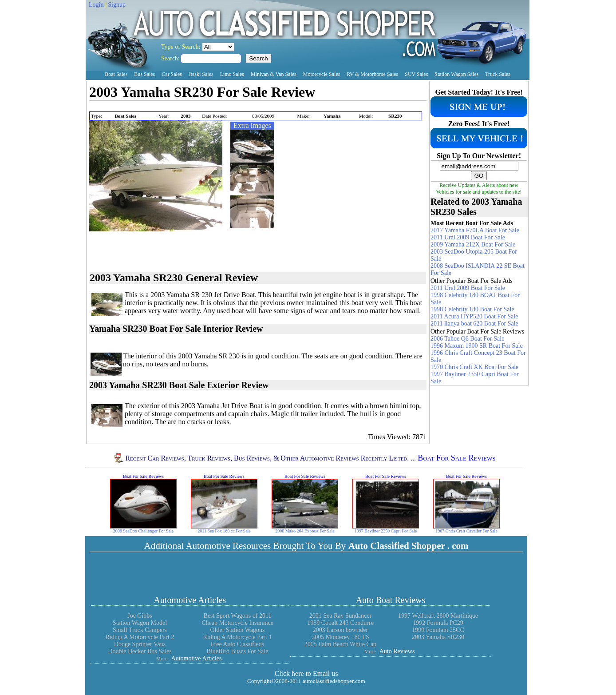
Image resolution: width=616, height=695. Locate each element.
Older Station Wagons (237, 630)
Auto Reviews (397, 651)
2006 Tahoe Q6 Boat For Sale (467, 339)
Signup (117, 5)
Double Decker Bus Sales (140, 651)
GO (479, 176)
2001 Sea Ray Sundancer (340, 616)
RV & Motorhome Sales (372, 74)
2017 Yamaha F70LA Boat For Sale (475, 230)
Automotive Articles (190, 600)
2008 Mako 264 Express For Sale (305, 531)
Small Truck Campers (140, 630)
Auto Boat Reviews (391, 600)
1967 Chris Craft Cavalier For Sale (466, 531)
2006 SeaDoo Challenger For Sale (144, 531)
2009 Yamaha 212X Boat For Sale (473, 244)
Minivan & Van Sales (274, 74)
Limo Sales (232, 74)
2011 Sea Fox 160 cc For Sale (224, 531)
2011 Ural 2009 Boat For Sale (468, 237)
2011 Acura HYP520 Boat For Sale (474, 316)
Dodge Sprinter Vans (140, 644)
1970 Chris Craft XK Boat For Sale (474, 367)
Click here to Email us (306, 673)
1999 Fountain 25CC (438, 630)
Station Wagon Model (140, 623)
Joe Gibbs (140, 616)
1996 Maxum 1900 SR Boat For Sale (477, 346)
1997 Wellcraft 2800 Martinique (438, 616)
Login (96, 5)
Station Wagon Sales (456, 74)
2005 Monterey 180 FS (340, 637)
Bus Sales (144, 74)
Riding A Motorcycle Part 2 (140, 637)
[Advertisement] (193, 107)
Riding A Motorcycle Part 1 (238, 637)
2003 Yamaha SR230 (438, 637)
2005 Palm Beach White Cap (340, 644)
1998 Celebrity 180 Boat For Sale (472, 309)
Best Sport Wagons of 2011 (238, 616)
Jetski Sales (201, 74)
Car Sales (172, 74)
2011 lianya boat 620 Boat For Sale (474, 324)
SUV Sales (416, 74)
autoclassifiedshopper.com (334, 681)
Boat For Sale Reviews (456, 458)
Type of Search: (182, 47)
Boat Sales (116, 74)
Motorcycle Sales (322, 74)
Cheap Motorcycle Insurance (237, 623)
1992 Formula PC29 (438, 623)
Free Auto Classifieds (238, 644)
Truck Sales (498, 74)
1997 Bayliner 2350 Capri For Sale (386, 531)
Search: (171, 58)
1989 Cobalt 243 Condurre (340, 623)
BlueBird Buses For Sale (238, 651)
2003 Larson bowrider (340, 630)
